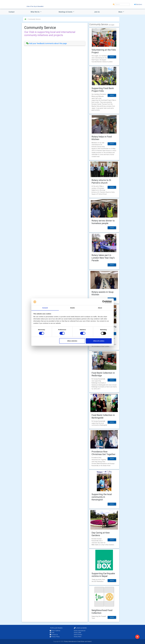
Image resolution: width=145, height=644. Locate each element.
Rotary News (78, 637)
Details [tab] (73, 308)
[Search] (122, 4)
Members (138, 4)
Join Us (97, 12)
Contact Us (54, 635)
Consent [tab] (45, 308)
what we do (35, 12)
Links (52, 633)
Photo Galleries (55, 631)
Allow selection (72, 341)
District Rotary (78, 635)
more (112, 57)
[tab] (55, 43)
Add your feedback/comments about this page (46, 43)
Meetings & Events (66, 12)
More (121, 12)
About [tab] (100, 308)
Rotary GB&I (77, 633)
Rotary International (80, 631)
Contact (11, 12)
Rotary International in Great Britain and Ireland (78, 641)
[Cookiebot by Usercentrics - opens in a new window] (104, 302)
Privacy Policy (55, 637)
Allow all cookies (99, 341)
